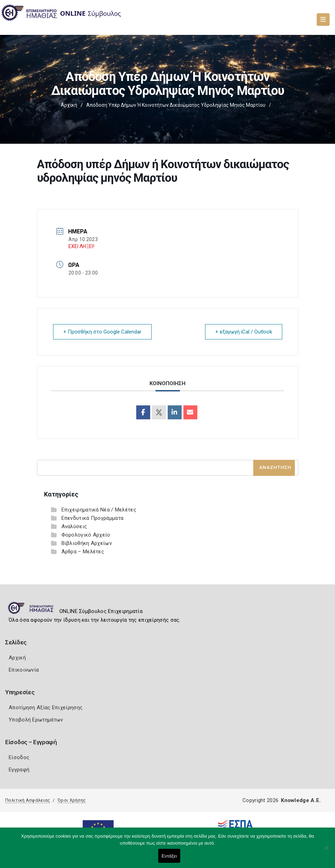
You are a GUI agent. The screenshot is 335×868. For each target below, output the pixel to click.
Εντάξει (169, 856)
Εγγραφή (19, 770)
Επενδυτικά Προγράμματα (93, 518)
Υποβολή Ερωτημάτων (36, 720)
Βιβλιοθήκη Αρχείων (87, 543)
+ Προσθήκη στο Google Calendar (102, 332)
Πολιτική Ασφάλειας (28, 800)
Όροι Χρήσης (72, 800)
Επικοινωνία (24, 670)
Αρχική (69, 105)
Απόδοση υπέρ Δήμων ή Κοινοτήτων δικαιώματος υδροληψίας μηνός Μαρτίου (176, 105)
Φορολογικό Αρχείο (86, 535)
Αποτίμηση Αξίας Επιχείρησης (46, 708)
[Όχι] (326, 851)
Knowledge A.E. (301, 800)
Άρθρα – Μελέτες (83, 552)
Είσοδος (19, 757)
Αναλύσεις (74, 526)
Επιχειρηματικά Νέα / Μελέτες (99, 510)
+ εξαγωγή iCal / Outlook (244, 332)
